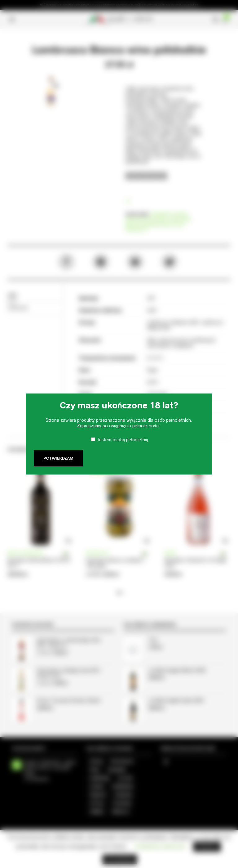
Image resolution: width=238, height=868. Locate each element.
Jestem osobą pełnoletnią (123, 440)
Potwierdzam (58, 458)
